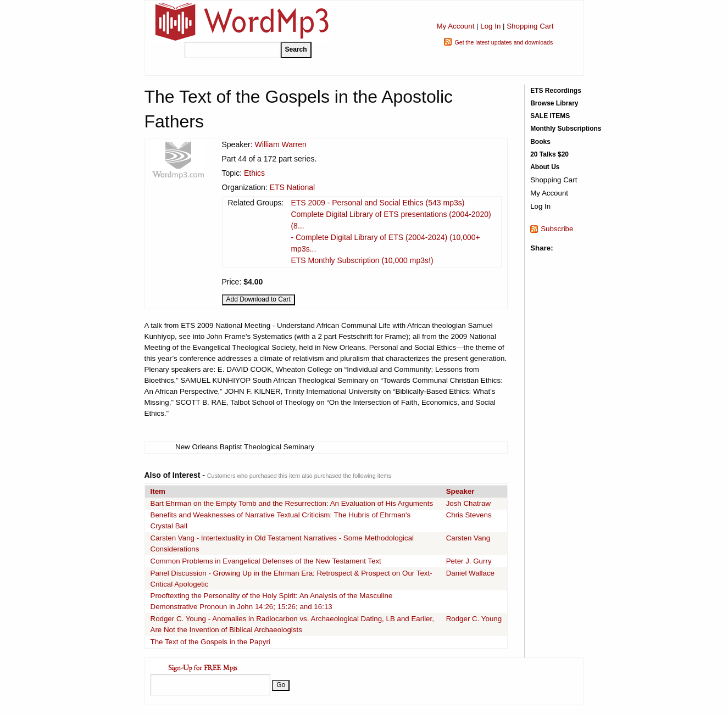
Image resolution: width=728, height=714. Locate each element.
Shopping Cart (530, 26)
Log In (490, 26)
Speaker (460, 491)
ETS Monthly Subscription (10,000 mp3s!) (362, 260)
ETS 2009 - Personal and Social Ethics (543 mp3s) (377, 203)
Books (540, 142)
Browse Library (554, 103)
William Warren (280, 144)
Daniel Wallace (470, 573)
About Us (545, 167)
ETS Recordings (556, 91)
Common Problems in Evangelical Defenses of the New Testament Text (266, 561)
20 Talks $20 (549, 154)
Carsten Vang (468, 538)
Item (158, 491)
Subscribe (557, 229)
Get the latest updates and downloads (504, 42)
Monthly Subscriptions (566, 129)
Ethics (254, 173)
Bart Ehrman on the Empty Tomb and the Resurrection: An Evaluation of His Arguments (292, 503)
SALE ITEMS (550, 116)
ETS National (292, 187)
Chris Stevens (469, 515)
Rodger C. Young (474, 619)
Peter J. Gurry (469, 561)
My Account (455, 26)
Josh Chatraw (469, 503)
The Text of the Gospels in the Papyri (210, 642)
